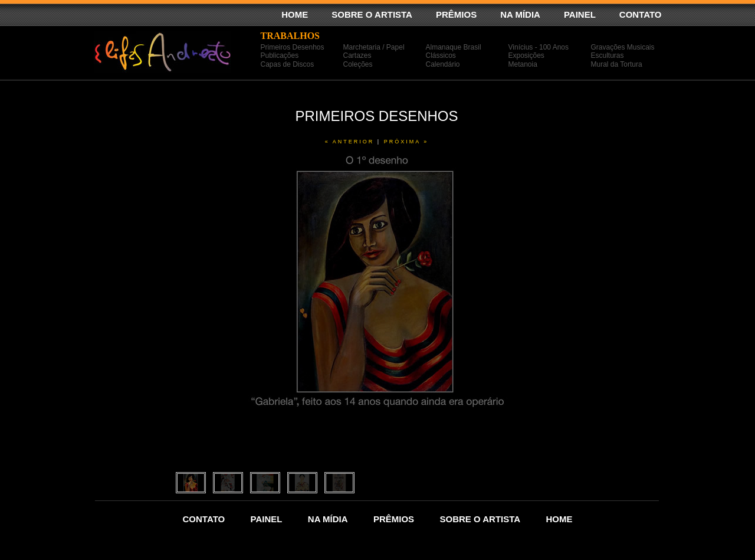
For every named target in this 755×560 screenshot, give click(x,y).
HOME (295, 14)
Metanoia (523, 64)
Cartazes (357, 55)
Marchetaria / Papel (374, 47)
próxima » (406, 142)
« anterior (350, 142)
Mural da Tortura (617, 64)
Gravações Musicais (623, 47)
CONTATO (641, 14)
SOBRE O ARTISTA (372, 14)
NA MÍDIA (520, 14)
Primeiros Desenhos (293, 47)
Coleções (358, 64)
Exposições (526, 55)
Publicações (280, 55)
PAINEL (580, 14)
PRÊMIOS (456, 14)
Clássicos (441, 55)
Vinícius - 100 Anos (539, 47)
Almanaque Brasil (454, 47)
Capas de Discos (288, 64)
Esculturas (608, 55)
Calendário (443, 64)
